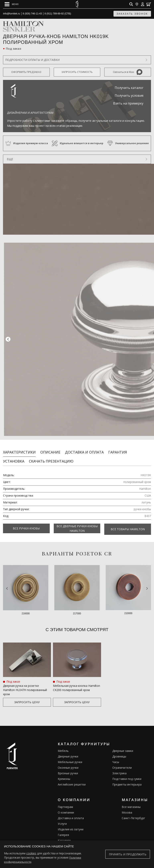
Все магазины (131, 802)
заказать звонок (132, 14)
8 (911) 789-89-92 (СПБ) (58, 14)
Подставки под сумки (127, 774)
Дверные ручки (68, 751)
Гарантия (118, 449)
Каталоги (64, 835)
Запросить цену (27, 697)
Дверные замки (123, 746)
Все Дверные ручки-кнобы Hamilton (77, 525)
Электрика (119, 768)
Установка (14, 458)
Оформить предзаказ (26, 72)
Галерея (63, 830)
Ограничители (122, 763)
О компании (66, 807)
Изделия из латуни (71, 824)
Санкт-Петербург (133, 813)
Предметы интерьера (127, 779)
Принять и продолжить (128, 854)
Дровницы (119, 751)
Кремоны (64, 774)
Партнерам (65, 802)
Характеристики (19, 449)
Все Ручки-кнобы (26, 525)
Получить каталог (129, 88)
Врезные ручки (68, 768)
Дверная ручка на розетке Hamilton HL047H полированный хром (25, 685)
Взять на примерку (128, 103)
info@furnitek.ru (12, 14)
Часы (116, 757)
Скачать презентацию (51, 458)
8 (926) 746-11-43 (32, 14)
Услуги (62, 819)
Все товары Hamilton (128, 525)
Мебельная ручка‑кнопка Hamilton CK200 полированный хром (76, 683)
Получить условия (129, 96)
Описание (50, 449)
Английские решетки (72, 779)
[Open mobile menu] (12, 4)
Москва (127, 807)
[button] (8, 337)
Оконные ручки (68, 763)
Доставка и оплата (84, 449)
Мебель (63, 746)
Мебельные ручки (70, 757)
